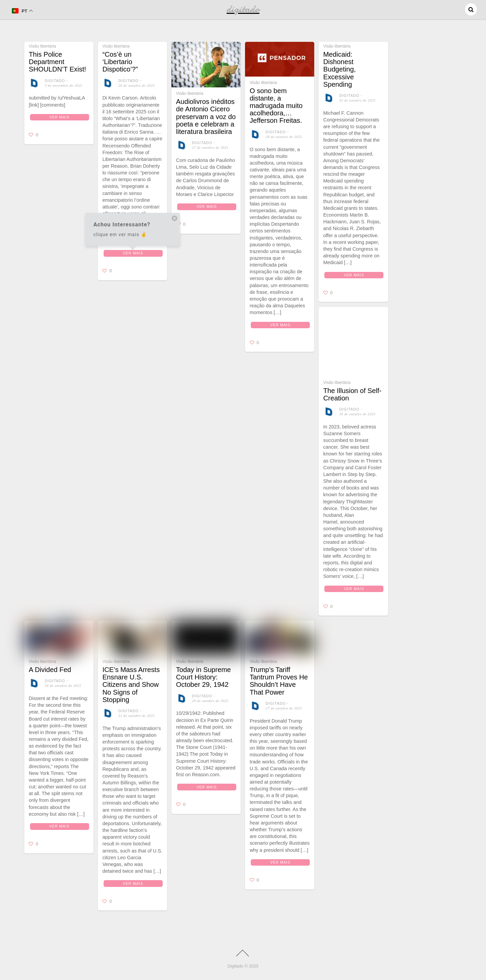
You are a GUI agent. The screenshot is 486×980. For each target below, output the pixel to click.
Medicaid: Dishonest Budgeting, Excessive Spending (340, 69)
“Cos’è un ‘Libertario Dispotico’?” (120, 62)
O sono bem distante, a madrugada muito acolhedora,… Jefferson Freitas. (276, 106)
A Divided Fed (50, 670)
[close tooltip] (174, 219)
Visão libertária (42, 46)
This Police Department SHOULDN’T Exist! (57, 62)
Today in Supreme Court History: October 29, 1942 (204, 677)
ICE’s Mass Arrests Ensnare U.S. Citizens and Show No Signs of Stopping (131, 685)
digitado (55, 81)
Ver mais (59, 117)
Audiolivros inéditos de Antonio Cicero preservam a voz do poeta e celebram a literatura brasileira (206, 117)
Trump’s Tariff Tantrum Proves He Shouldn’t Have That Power (279, 681)
